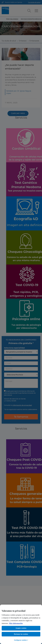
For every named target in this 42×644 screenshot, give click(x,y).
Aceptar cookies (21, 628)
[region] (21, 624)
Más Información (16, 623)
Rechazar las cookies (21, 634)
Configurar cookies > (21, 640)
